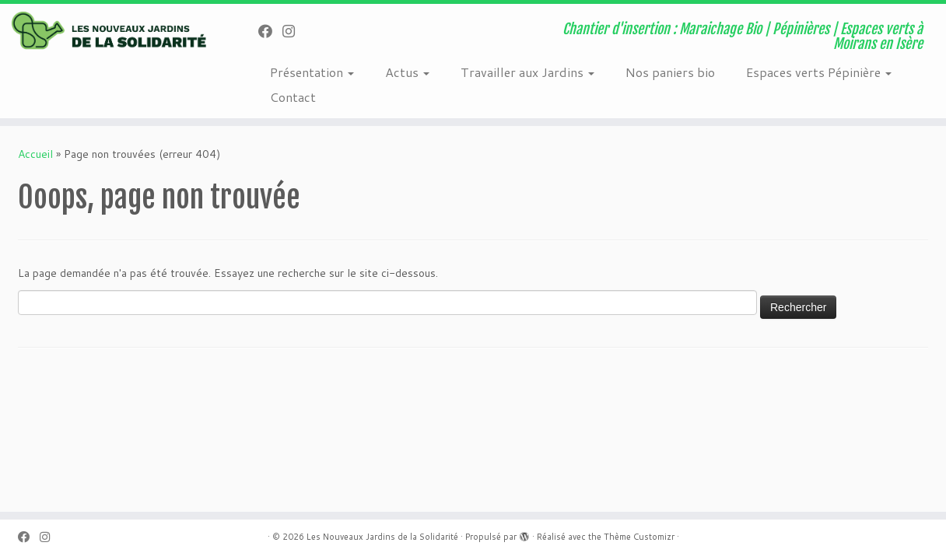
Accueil (35, 154)
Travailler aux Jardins (527, 72)
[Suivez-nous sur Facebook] (270, 31)
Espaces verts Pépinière (819, 72)
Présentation (312, 72)
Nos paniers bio (670, 72)
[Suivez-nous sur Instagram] (294, 31)
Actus (407, 72)
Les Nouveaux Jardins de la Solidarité (382, 537)
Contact (293, 97)
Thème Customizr (639, 537)
